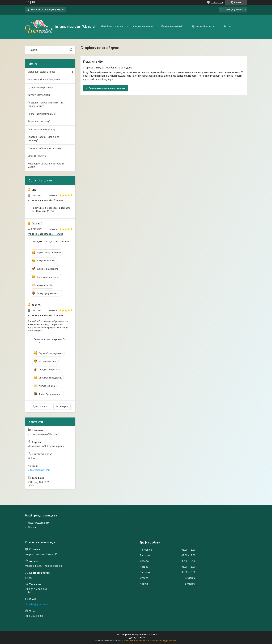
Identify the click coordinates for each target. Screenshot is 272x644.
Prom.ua (153, 634)
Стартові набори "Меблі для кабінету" (43, 139)
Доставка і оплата (203, 27)
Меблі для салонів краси (42, 72)
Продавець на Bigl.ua (136, 638)
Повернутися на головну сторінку (107, 88)
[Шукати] (71, 50)
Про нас (33, 528)
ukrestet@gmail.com (39, 470)
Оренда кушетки (37, 156)
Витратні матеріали (39, 95)
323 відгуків (217, 2)
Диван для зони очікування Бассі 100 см (51, 341)
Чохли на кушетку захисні (42, 114)
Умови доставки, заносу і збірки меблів (46, 165)
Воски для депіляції (39, 121)
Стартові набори (143, 27)
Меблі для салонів (112, 27)
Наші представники (39, 523)
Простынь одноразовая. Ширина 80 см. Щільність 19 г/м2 (51, 209)
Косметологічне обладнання (44, 80)
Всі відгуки (62, 406)
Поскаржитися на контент (136, 641)
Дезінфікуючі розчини (40, 87)
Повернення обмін (172, 27)
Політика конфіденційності (164, 641)
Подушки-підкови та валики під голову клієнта (45, 104)
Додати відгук (40, 406)
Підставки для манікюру (41, 129)
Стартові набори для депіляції (45, 148)
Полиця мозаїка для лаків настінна (50, 241)
